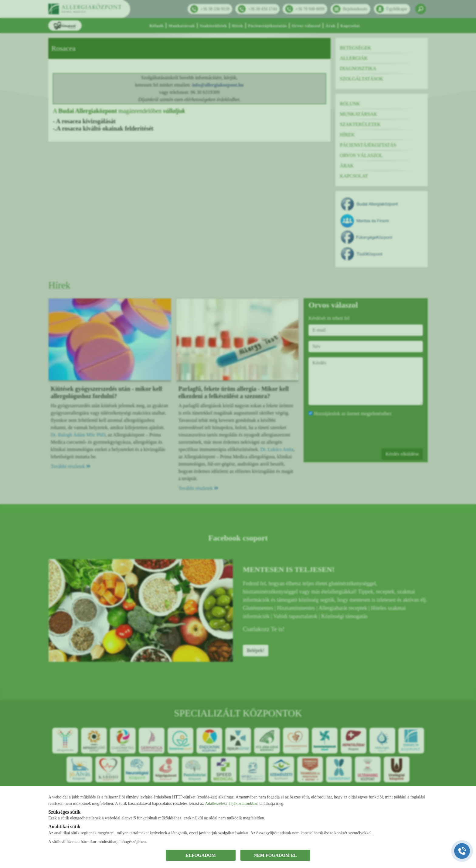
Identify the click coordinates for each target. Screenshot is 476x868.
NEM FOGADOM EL (275, 855)
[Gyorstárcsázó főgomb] (462, 851)
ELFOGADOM (201, 855)
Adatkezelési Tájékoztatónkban (232, 803)
